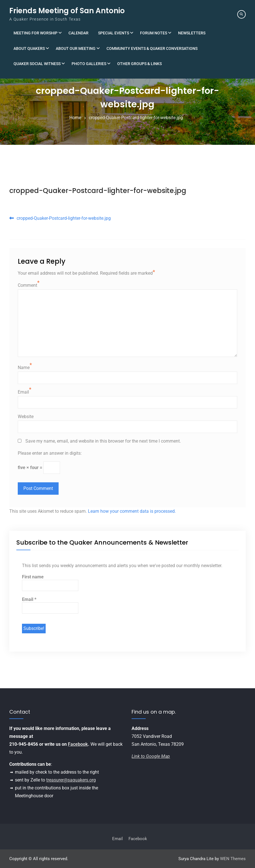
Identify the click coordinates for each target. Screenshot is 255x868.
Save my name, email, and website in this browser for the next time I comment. (103, 441)
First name (33, 577)
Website (26, 417)
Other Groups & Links (139, 64)
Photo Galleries (89, 64)
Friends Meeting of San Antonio (67, 11)
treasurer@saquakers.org (71, 780)
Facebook (78, 744)
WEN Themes (233, 859)
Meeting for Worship (36, 33)
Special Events (114, 33)
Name (24, 368)
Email (23, 392)
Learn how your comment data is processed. (132, 511)
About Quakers (29, 48)
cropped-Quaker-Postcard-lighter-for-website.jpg (98, 191)
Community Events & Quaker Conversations (152, 48)
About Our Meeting (76, 48)
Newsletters (192, 33)
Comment (27, 285)
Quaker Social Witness (37, 64)
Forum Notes (154, 33)
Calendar (78, 33)
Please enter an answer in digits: (50, 453)
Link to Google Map (151, 756)
